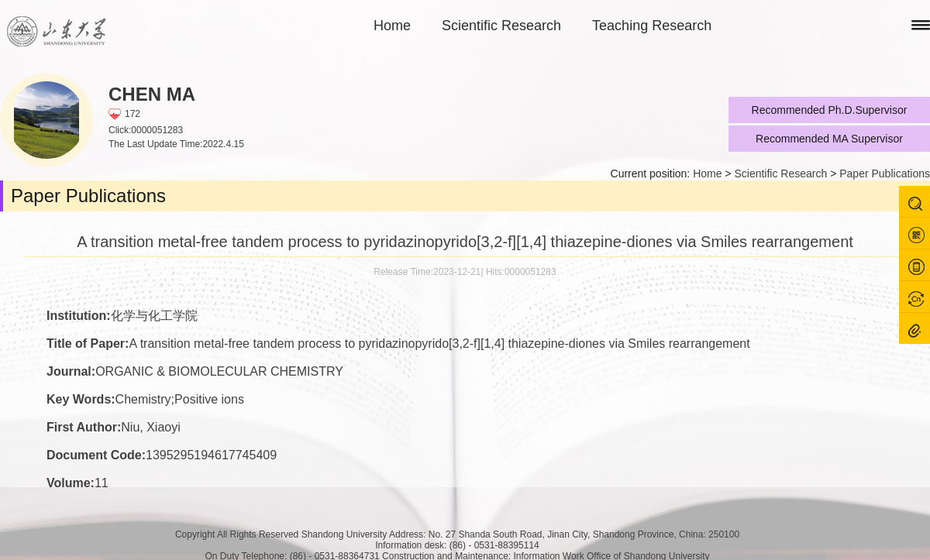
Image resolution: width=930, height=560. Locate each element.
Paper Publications (885, 173)
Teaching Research (652, 26)
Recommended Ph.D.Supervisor (830, 110)
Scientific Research (501, 26)
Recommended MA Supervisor (829, 139)
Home (392, 26)
